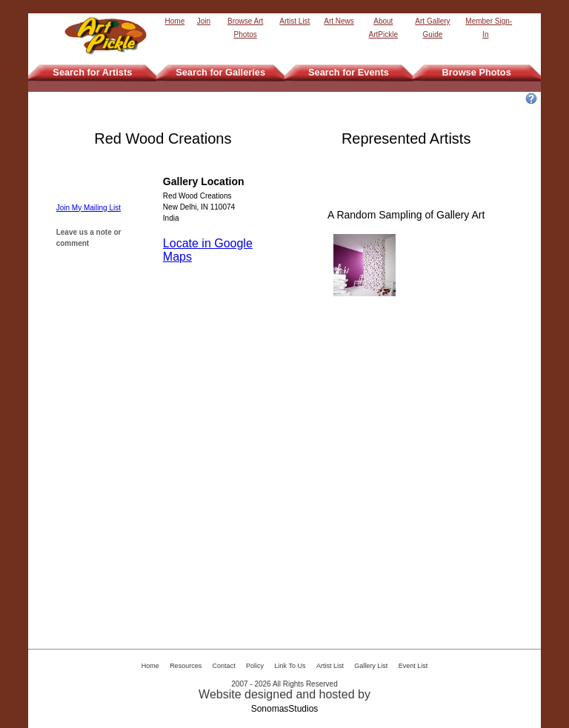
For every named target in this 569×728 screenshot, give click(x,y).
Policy (255, 666)
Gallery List (371, 666)
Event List (413, 666)
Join (204, 21)
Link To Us (290, 666)
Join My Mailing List (89, 208)
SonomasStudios (285, 709)
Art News (339, 21)
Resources (186, 666)
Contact (224, 666)
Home (175, 21)
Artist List (295, 21)
